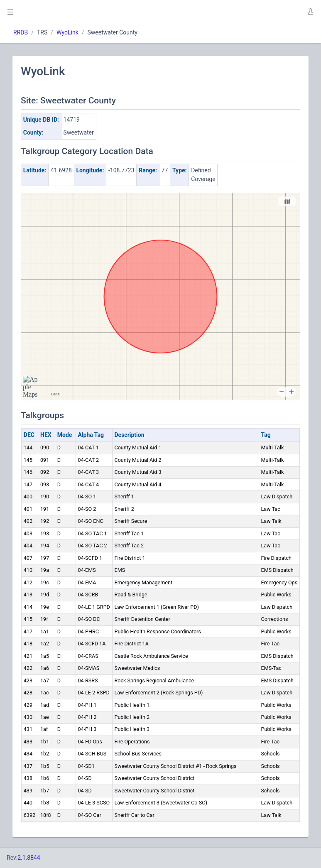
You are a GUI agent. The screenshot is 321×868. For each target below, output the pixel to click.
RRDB (21, 32)
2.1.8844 (29, 858)
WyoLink (67, 32)
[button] (310, 12)
